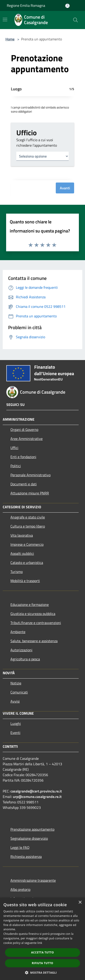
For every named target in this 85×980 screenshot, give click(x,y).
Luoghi (16, 723)
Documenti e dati (24, 484)
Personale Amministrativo (30, 475)
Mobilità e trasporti (25, 581)
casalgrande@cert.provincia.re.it (36, 791)
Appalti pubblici (22, 553)
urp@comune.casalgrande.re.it (37, 797)
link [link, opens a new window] (40, 943)
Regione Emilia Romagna (26, 5)
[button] (43, 973)
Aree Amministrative (27, 439)
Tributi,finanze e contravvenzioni (36, 623)
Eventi (15, 733)
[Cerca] (75, 20)
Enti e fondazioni (23, 457)
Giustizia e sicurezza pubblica (33, 614)
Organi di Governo (24, 430)
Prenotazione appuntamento (32, 829)
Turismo (17, 572)
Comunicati (19, 692)
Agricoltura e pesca (25, 659)
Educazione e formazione (30, 605)
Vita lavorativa (22, 535)
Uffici (14, 448)
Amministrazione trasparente (33, 880)
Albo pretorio (20, 889)
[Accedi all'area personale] (67, 6)
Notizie (16, 683)
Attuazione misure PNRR (30, 493)
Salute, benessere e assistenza (34, 641)
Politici (16, 466)
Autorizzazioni (21, 650)
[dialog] (42, 939)
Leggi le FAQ (20, 847)
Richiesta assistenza (26, 857)
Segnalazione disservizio (29, 838)
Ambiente (18, 632)
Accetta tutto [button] (42, 952)
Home (10, 39)
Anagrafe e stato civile (28, 517)
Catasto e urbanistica (27, 563)
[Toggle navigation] (5, 20)
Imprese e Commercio (27, 544)
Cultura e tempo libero (28, 526)
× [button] (80, 902)
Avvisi (15, 701)
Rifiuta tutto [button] (42, 963)
